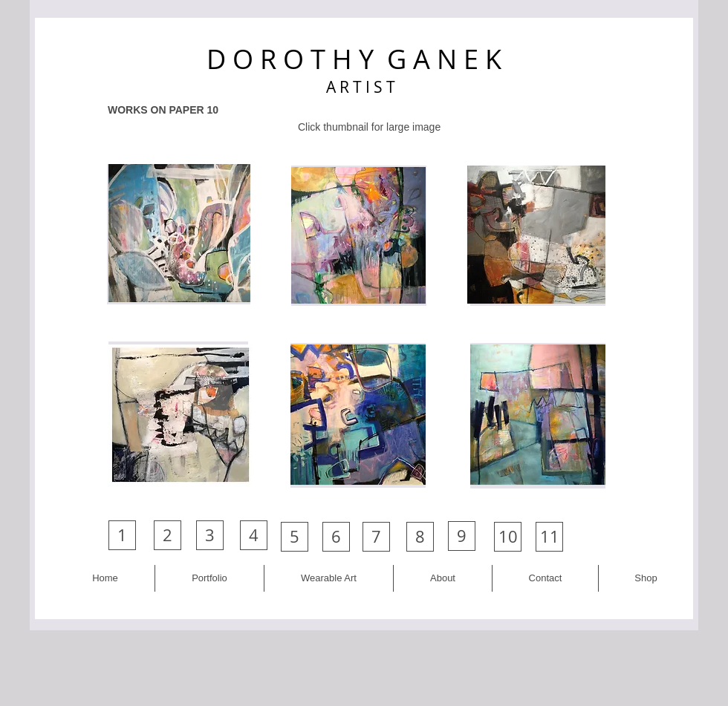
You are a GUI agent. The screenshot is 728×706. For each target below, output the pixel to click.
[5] (295, 537)
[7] (376, 537)
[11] (549, 537)
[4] (254, 535)
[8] (420, 537)
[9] (462, 536)
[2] (168, 535)
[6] (336, 537)
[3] (210, 535)
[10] (508, 537)
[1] (122, 535)
